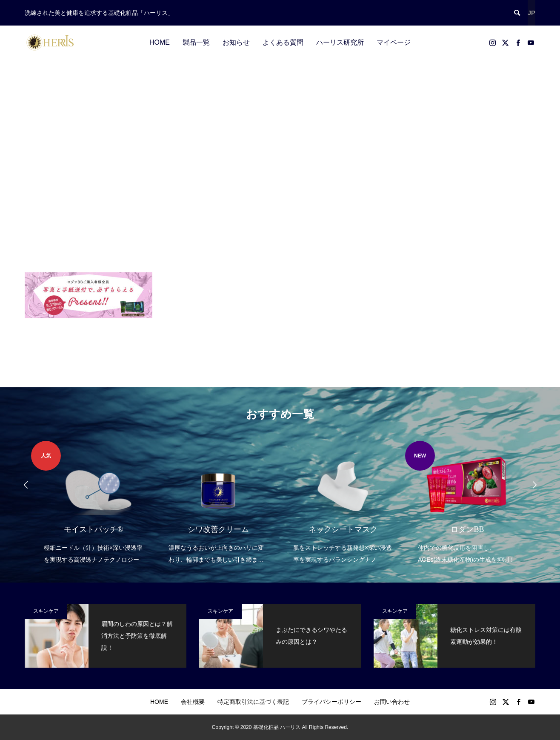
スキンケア (46, 611)
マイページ (394, 42)
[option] (93, 503)
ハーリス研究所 (340, 42)
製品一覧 (196, 42)
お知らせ (236, 42)
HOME (160, 42)
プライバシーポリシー (331, 702)
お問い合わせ (392, 702)
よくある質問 (283, 42)
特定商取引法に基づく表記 (253, 702)
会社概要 (193, 702)
